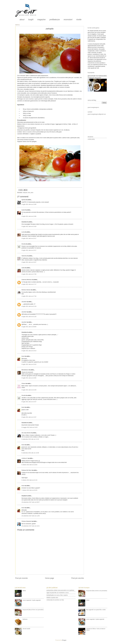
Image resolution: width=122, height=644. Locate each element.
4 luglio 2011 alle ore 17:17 (29, 284)
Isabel (23, 210)
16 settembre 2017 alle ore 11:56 (31, 516)
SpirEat (24, 200)
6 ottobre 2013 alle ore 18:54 (29, 465)
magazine (41, 19)
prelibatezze (55, 19)
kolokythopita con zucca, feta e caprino (57, 595)
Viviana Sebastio (26, 521)
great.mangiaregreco (93, 107)
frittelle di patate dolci (52, 598)
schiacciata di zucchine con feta (55, 600)
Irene (23, 356)
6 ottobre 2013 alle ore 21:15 (29, 480)
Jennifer (24, 302)
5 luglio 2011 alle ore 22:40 (29, 390)
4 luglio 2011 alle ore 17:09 (29, 274)
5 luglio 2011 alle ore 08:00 (29, 327)
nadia (23, 268)
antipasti (25, 193)
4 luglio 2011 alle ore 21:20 (29, 317)
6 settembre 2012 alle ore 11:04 (30, 439)
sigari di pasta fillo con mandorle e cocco (58, 593)
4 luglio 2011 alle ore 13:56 (29, 204)
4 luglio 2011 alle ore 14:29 (29, 226)
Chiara (23, 383)
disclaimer (90, 137)
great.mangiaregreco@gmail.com (97, 114)
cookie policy (91, 139)
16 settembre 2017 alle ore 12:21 (31, 526)
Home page (50, 578)
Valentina (24, 256)
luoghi (31, 19)
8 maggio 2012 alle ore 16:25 (29, 427)
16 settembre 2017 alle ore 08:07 (31, 502)
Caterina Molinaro (27, 280)
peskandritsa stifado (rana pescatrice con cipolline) (60, 590)
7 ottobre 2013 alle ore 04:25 (29, 490)
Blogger (64, 640)
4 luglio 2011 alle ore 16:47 (29, 262)
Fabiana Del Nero (27, 470)
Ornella (24, 244)
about (22, 19)
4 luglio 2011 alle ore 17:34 (29, 296)
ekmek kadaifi (26, 629)
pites (32, 193)
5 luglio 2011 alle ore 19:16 (29, 364)
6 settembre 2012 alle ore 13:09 (30, 453)
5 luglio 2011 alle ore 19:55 (29, 378)
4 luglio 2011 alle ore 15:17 (29, 238)
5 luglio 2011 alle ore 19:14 (29, 351)
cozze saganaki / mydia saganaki (32, 600)
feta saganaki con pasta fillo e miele (96, 610)
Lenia (23, 232)
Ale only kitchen (26, 433)
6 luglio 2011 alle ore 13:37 (29, 417)
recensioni (68, 19)
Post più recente (21, 578)
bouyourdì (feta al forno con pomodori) (33, 610)
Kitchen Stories (26, 290)
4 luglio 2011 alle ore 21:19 (29, 306)
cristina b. (24, 458)
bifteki (24, 591)
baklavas (25, 619)
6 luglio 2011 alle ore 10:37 (29, 402)
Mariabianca (25, 370)
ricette (79, 19)
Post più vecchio (78, 578)
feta (29, 193)
